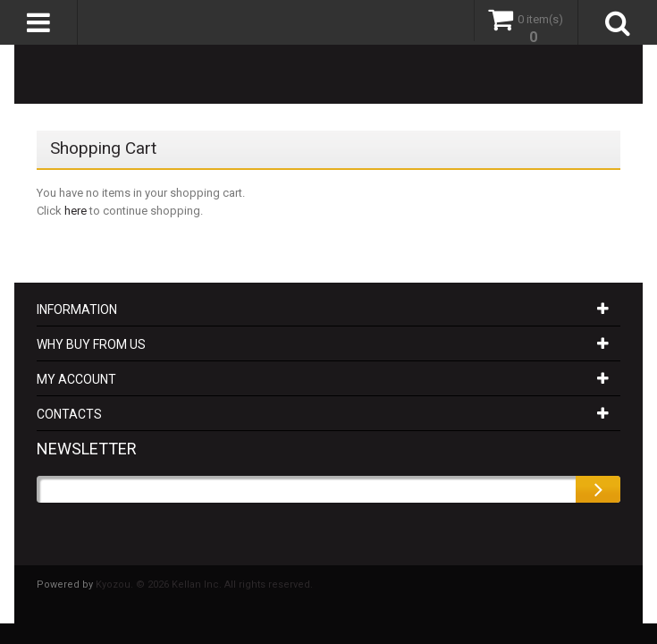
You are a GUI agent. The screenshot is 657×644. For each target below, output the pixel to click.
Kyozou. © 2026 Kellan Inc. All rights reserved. (204, 585)
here (76, 211)
